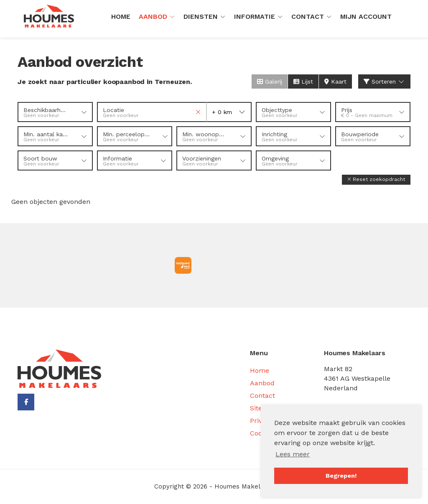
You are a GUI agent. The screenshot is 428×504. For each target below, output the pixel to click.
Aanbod (157, 17)
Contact (312, 17)
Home (121, 17)
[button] (376, 179)
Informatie (259, 17)
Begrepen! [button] (341, 476)
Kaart (335, 81)
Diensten (205, 17)
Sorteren (385, 81)
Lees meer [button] (293, 454)
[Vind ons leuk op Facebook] (26, 402)
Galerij (270, 81)
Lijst (303, 81)
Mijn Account (366, 17)
